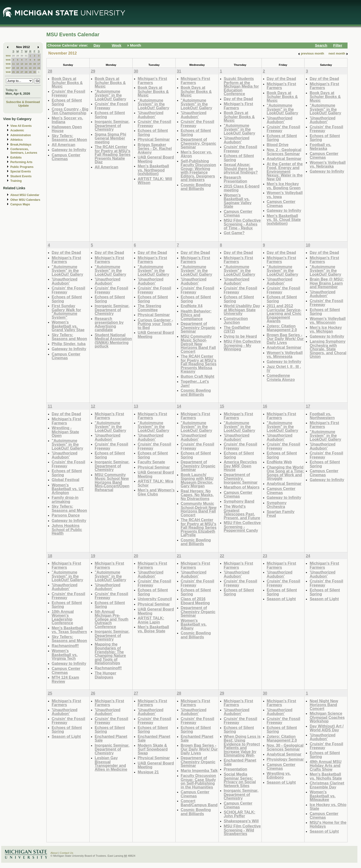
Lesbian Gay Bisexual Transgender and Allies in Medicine (111, 764)
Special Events (21, 171)
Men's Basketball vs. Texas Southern (69, 630)
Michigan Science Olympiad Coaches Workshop (327, 717)
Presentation (236, 769)
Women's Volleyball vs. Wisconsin (328, 321)
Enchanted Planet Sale (111, 738)
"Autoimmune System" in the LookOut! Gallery (110, 95)
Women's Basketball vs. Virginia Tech (65, 654)
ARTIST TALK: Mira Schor (156, 483)
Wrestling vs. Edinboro (279, 775)
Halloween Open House (67, 129)
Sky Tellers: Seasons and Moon (69, 138)
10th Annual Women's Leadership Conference (63, 617)
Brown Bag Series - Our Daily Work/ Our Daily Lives (285, 339)
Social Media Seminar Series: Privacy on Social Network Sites (240, 780)
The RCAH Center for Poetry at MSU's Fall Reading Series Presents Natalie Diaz (113, 154)
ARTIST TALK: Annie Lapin (151, 620)
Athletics (16, 140)
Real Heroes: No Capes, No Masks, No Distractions (197, 495)
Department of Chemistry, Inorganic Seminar (241, 478)
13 (22, 64)
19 (18, 68)
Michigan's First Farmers (152, 81)
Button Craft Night (198, 376)
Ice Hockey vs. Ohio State (328, 807)
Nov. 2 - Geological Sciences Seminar (284, 152)
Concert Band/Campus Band (199, 803)
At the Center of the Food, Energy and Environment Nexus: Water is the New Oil (285, 171)
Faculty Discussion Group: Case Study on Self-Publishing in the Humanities (198, 781)
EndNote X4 (192, 306)
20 (22, 68)
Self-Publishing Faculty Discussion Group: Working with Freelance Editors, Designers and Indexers (198, 170)
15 (30, 64)
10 (39, 60)
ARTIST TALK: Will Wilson (155, 181)
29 (18, 56)
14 (26, 64)
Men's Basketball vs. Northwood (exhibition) (153, 170)
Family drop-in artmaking (65, 499)
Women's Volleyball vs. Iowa (285, 195)
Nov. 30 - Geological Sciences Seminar (285, 747)
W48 (8, 72)
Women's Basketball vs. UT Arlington (68, 489)
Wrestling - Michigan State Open (65, 432)
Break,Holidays (21, 145)
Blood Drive (278, 145)
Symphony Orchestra (277, 505)
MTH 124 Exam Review (65, 679)
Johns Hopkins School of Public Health (67, 529)
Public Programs (22, 167)
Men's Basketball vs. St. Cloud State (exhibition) (284, 220)
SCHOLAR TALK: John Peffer (240, 814)
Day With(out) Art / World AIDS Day (327, 728)
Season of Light (281, 599)
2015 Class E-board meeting (242, 188)
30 (22, 56)
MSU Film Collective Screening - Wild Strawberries (242, 830)
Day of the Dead (238, 99)
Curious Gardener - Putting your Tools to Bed (155, 324)
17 (39, 64)
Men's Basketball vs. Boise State (153, 629)
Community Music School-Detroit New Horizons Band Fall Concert (199, 509)
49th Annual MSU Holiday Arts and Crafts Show (325, 765)
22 (30, 68)
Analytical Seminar (284, 159)
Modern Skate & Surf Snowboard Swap (153, 749)
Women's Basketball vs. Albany (194, 624)
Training (16, 181)
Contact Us (67, 853)
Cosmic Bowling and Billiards (196, 187)
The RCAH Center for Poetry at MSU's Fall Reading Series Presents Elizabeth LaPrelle (199, 527)
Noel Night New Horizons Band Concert (324, 705)
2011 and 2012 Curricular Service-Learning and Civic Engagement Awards (284, 313)
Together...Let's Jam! (195, 383)
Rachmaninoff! (65, 646)
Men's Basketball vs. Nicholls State (326, 776)
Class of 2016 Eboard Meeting (195, 601)
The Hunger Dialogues (106, 675)
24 (39, 68)
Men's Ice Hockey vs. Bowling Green (284, 186)
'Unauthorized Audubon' (151, 115)
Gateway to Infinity (69, 150)
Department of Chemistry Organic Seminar (198, 327)
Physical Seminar (154, 139)
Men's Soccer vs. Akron (196, 154)
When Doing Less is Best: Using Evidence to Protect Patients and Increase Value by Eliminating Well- (242, 746)
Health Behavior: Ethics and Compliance (196, 315)
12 (18, 64)
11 (13, 64)
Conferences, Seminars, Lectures (24, 151)
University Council (155, 599)
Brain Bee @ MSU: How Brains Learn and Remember (327, 283)
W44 (8, 56)
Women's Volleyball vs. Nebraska (328, 164)
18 (13, 68)
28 (13, 56)
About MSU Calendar (25, 195)
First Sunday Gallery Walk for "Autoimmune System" (66, 312)
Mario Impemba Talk (199, 770)
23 (34, 68)
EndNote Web (279, 462)
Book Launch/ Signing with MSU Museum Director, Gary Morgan (197, 480)
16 (34, 64)
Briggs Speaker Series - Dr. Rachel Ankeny (155, 148)
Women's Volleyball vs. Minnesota (285, 355)
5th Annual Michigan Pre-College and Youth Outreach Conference (112, 619)
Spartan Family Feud (281, 514)
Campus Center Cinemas (66, 157)
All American (63, 145)
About (54, 853)
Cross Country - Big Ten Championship (70, 111)
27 (22, 72)
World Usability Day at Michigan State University (242, 310)
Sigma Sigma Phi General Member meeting (110, 138)
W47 (8, 68)
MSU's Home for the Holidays (328, 824)
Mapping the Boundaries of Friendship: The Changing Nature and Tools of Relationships (110, 654)
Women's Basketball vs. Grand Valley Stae (68, 326)
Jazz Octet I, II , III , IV (284, 369)
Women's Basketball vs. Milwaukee (323, 796)
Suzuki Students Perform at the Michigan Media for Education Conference (241, 86)
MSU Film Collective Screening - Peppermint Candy (242, 526)
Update (24, 106)
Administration (21, 135)
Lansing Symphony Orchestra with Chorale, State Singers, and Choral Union (328, 349)
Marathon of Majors (242, 487)
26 (18, 72)
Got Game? (234, 233)
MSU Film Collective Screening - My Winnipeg (242, 345)
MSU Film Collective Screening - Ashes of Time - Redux (242, 224)
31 (26, 56)
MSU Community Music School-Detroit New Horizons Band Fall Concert (198, 344)
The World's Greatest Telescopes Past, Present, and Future (242, 512)
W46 (8, 64)
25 (13, 72)
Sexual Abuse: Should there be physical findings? (241, 168)
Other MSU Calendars (25, 200)
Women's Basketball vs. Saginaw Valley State (238, 201)
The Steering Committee (149, 308)
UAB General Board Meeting (156, 159)
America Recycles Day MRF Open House (240, 466)
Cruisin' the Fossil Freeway (68, 93)
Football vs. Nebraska (320, 147)
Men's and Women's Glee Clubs (156, 492)
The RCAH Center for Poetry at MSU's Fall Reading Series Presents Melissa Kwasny (199, 364)
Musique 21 (148, 772)
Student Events (21, 176)
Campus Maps (20, 204)
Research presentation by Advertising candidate (109, 324)
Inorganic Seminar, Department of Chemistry (112, 125)
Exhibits (16, 158)
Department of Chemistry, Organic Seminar (199, 143)
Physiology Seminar (285, 759)
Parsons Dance (66, 515)
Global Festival (65, 480)
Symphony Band (239, 501)
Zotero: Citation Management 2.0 (282, 328)
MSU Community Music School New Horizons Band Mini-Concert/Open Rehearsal (112, 482)
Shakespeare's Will (241, 821)
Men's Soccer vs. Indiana (67, 120)
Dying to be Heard (240, 336)
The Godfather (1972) (237, 329)
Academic (17, 130)
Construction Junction (236, 321)
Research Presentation (236, 179)
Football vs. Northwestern (322, 416)
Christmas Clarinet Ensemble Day (327, 785)
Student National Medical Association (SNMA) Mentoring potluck (113, 341)
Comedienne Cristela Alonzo (281, 377)
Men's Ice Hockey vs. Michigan (326, 329)
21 (26, 68)
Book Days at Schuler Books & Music (67, 82)
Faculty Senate (151, 462)
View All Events (21, 126)
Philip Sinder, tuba (69, 344)
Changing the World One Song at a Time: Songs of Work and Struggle (286, 473)
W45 (8, 60)
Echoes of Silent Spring (67, 102)
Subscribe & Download (23, 102)
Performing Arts (21, 162)
